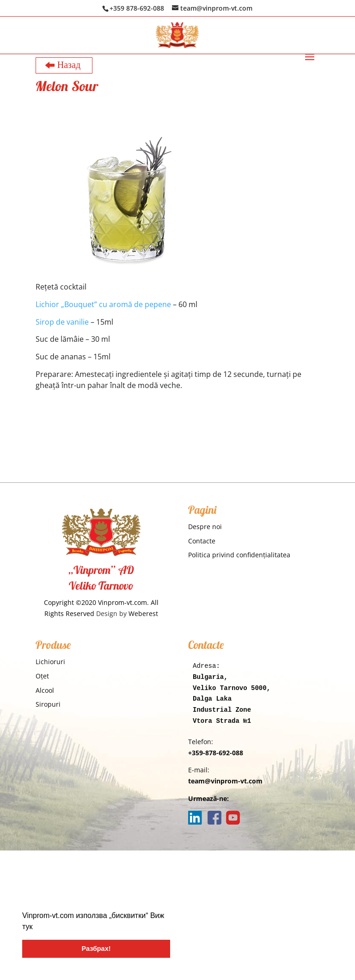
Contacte (202, 541)
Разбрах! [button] (96, 949)
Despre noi (205, 527)
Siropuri (48, 704)
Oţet (42, 676)
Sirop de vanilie (62, 322)
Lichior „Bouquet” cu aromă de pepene (103, 304)
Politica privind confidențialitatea (239, 555)
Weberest (143, 613)
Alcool (45, 690)
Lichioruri (50, 662)
